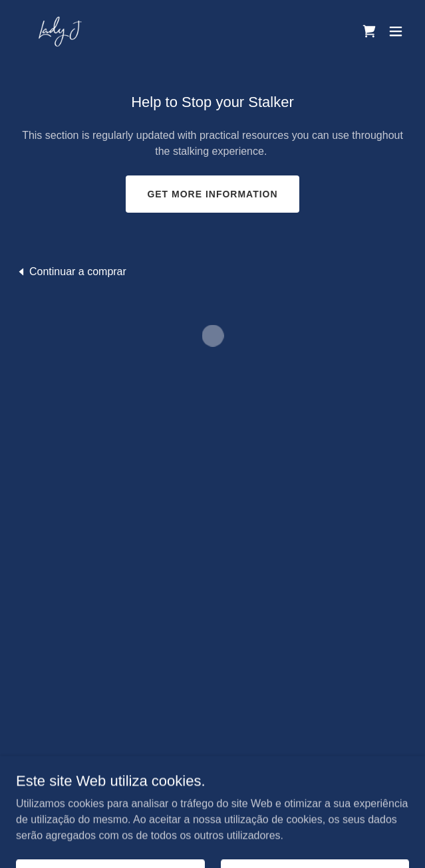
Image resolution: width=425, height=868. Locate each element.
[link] (60, 31)
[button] (369, 31)
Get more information (212, 194)
